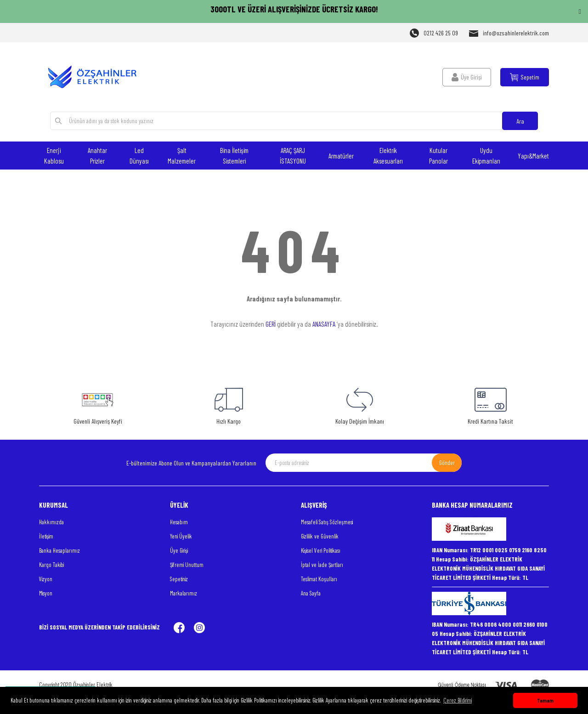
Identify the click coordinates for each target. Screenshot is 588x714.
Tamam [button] (545, 700)
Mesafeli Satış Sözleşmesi (327, 522)
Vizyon (46, 579)
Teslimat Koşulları (319, 579)
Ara (520, 121)
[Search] (294, 121)
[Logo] (98, 77)
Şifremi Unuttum (187, 565)
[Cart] (525, 77)
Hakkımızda (51, 522)
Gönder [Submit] (447, 463)
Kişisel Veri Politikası (321, 550)
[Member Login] (467, 77)
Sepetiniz (179, 579)
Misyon (46, 593)
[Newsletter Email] (364, 463)
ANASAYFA (324, 324)
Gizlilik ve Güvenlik (320, 536)
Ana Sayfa (311, 593)
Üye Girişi (179, 550)
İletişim (46, 536)
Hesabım (179, 522)
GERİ (271, 324)
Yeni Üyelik (181, 536)
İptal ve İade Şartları (322, 565)
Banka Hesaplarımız (59, 550)
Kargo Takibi (51, 565)
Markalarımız (184, 593)
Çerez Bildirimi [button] (458, 700)
